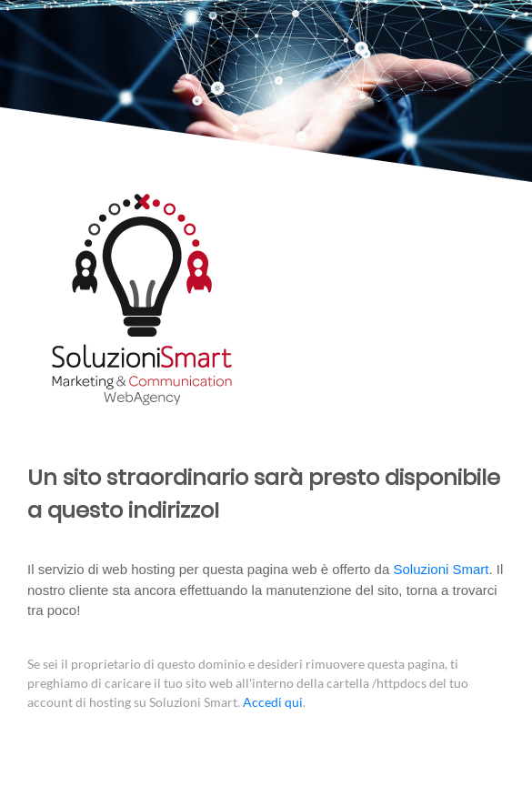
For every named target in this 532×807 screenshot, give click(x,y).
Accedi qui (273, 702)
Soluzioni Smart (441, 569)
